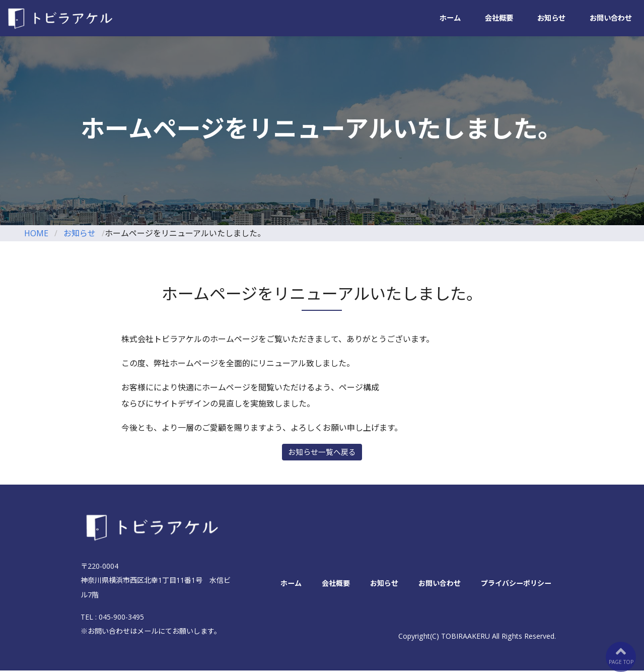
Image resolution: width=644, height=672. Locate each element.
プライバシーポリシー (516, 584)
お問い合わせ (611, 18)
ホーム (450, 18)
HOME (36, 233)
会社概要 (499, 18)
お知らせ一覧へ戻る (322, 453)
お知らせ (551, 18)
